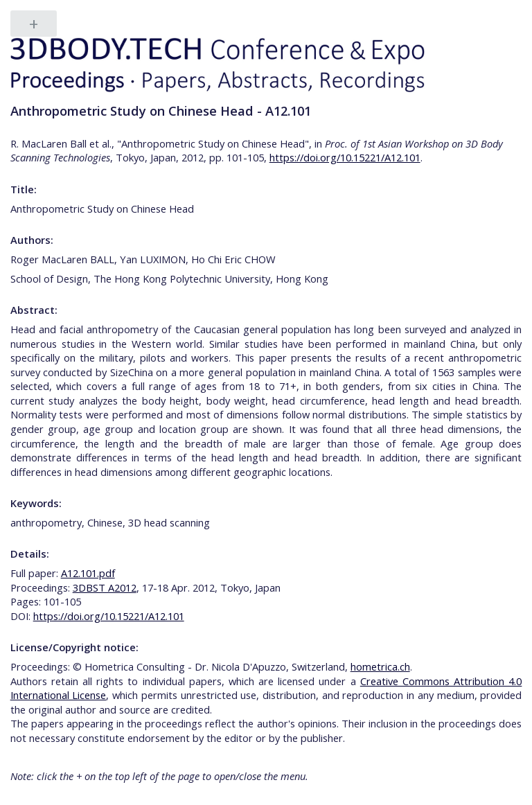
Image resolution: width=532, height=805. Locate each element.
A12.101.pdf (88, 573)
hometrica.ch (380, 666)
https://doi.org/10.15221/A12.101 (345, 157)
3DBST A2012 (105, 587)
